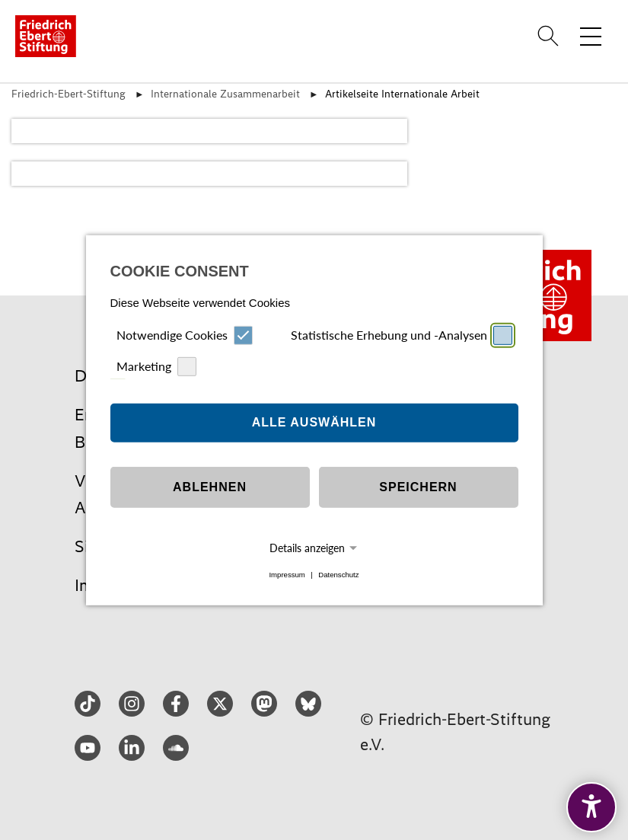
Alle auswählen (314, 422)
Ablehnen (210, 487)
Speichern (418, 487)
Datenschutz (338, 575)
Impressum (287, 575)
